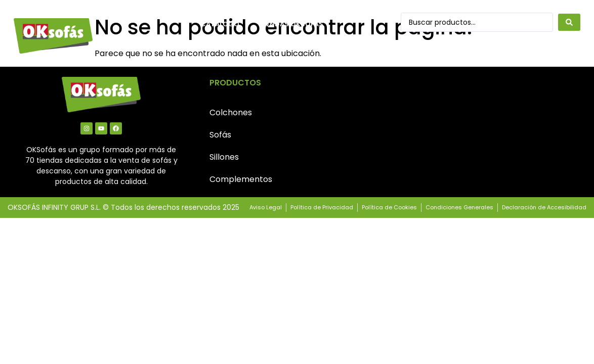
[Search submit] (569, 22)
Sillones (224, 157)
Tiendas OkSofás (291, 24)
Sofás (220, 135)
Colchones (231, 112)
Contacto (221, 47)
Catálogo (220, 24)
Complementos (241, 179)
